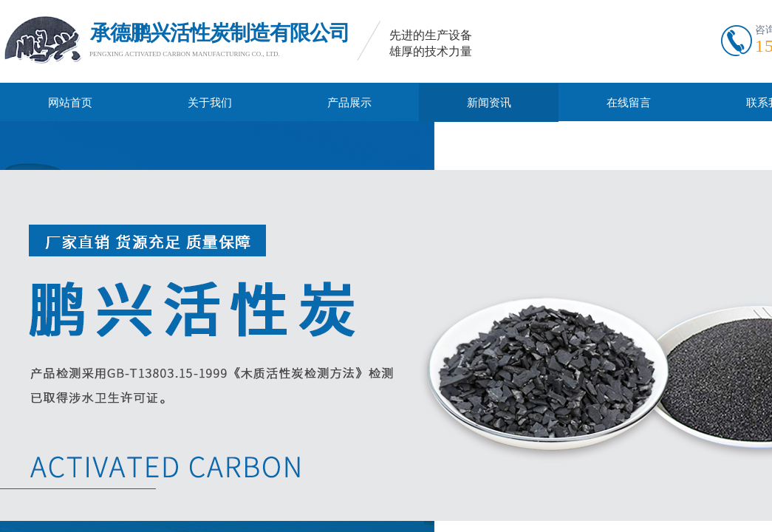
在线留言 (629, 103)
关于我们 (210, 103)
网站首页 (70, 103)
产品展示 (349, 103)
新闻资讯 (489, 103)
